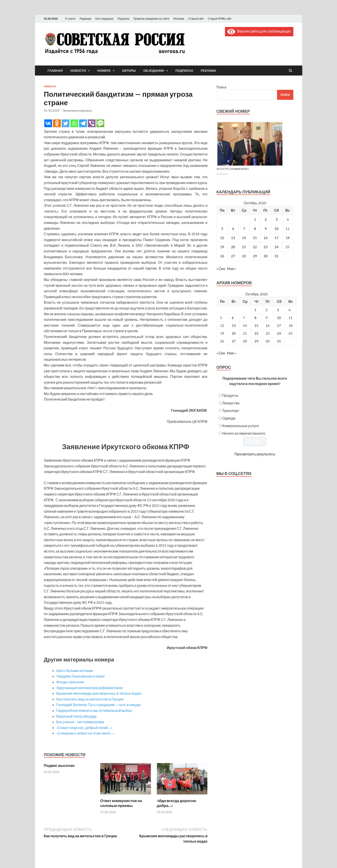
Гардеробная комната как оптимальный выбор (94, 710)
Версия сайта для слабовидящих (259, 31)
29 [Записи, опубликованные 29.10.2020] (255, 256)
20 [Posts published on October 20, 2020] (234, 333)
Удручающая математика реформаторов (90, 688)
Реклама (179, 19)
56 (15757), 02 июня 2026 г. (233, 169)
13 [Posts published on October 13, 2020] (234, 325)
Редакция (85, 19)
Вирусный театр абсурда (77, 716)
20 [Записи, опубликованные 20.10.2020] (233, 247)
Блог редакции (104, 19)
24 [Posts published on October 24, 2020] (279, 333)
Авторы (129, 71)
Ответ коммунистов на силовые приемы (121, 803)
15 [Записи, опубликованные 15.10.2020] (255, 238)
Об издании (154, 71)
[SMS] (100, 123)
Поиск (221, 87)
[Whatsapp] (74, 123)
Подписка (123, 19)
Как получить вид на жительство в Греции (90, 699)
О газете (70, 19)
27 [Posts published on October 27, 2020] (234, 341)
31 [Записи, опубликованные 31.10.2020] (276, 256)
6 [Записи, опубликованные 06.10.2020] (233, 228)
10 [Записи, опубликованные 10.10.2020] (276, 228)
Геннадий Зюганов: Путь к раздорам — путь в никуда (99, 705)
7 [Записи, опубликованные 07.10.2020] (244, 228)
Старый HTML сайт (220, 19)
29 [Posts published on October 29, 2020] (256, 341)
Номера (104, 71)
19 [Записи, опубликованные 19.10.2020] (222, 247)
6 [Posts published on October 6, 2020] (233, 318)
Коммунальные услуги (241, 426)
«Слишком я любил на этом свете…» (86, 733)
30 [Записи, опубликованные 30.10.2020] (266, 256)
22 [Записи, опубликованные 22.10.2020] (255, 247)
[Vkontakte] (48, 123)
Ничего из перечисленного (244, 433)
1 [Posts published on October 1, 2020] (255, 310)
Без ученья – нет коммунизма (80, 722)
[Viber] (92, 123)
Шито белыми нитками (75, 670)
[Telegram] (83, 123)
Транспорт (231, 410)
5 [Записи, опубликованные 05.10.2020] (222, 228)
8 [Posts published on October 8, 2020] (255, 318)
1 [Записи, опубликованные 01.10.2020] (255, 219)
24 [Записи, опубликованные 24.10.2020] (276, 247)
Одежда (229, 418)
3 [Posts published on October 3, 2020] (278, 310)
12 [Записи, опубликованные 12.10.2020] (222, 238)
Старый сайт (196, 19)
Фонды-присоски (70, 682)
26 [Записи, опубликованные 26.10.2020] (222, 256)
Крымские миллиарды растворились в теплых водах (99, 693)
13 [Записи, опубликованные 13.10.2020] (233, 238)
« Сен (221, 269)
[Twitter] (66, 123)
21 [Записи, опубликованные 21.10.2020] (244, 247)
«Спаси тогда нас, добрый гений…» (84, 728)
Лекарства (231, 403)
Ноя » (232, 269)
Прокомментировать (78, 111)
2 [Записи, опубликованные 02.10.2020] (266, 219)
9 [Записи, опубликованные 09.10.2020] (266, 228)
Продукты (230, 395)
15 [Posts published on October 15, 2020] (256, 325)
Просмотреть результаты (255, 454)
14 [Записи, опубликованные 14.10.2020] (244, 238)
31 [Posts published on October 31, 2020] (279, 341)
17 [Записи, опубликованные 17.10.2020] (276, 238)
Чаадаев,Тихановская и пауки (81, 676)
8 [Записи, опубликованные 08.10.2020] (255, 228)
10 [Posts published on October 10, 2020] (279, 318)
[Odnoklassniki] (57, 123)
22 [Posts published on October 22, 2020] (256, 333)
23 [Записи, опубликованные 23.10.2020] (266, 247)
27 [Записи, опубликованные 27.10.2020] (233, 256)
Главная (55, 71)
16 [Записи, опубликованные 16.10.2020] (266, 238)
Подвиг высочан (59, 765)
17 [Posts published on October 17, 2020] (279, 325)
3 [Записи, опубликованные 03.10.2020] (277, 219)
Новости (78, 71)
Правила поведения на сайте (151, 19)
